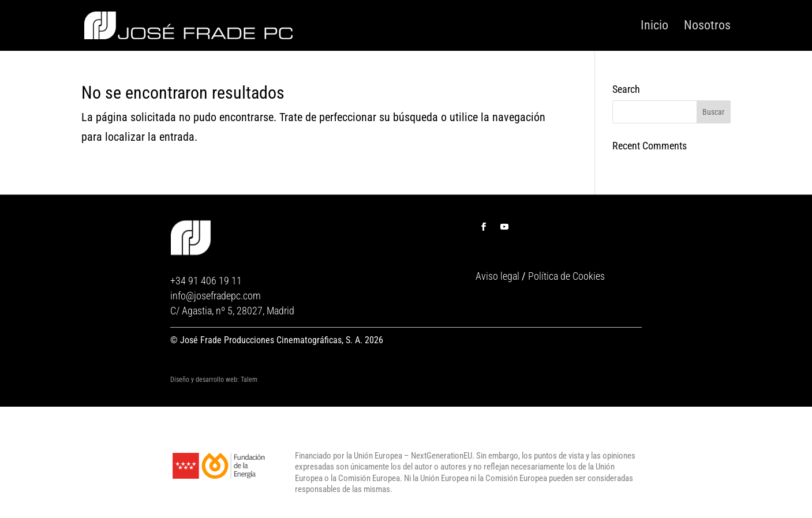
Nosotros (707, 26)
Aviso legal (497, 276)
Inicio (654, 26)
